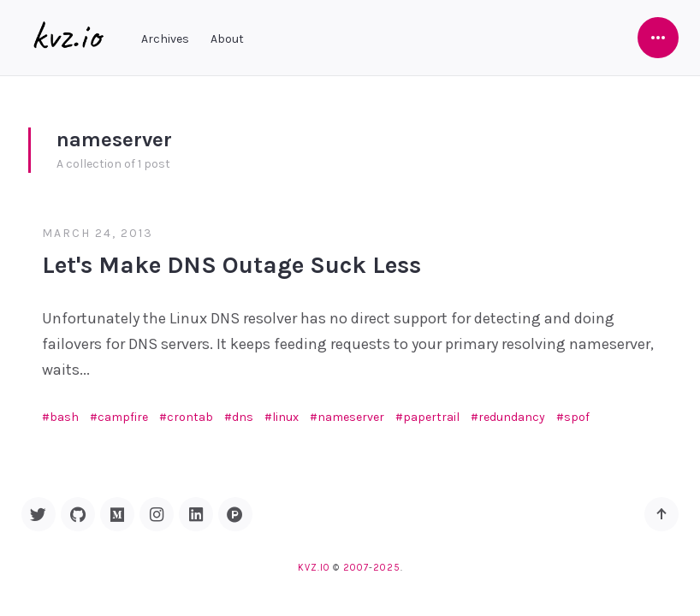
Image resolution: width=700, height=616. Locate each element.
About (227, 39)
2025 (387, 568)
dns (243, 417)
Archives (165, 39)
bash (64, 417)
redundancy (512, 417)
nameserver (351, 417)
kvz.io (314, 568)
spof (577, 417)
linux (285, 417)
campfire (123, 417)
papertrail (431, 417)
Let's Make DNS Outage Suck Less (231, 265)
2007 (356, 568)
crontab (190, 417)
